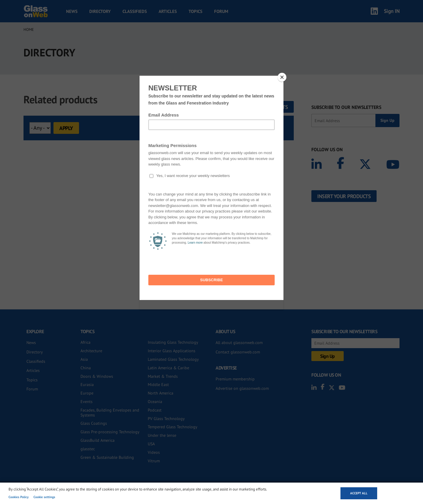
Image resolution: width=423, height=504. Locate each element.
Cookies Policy (19, 497)
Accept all (359, 493)
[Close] (282, 77)
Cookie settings (44, 497)
